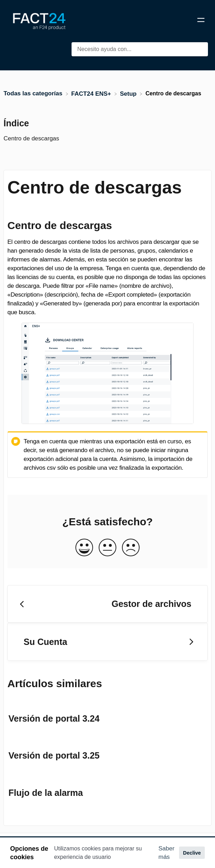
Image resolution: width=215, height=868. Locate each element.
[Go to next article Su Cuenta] (107, 642)
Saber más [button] (167, 853)
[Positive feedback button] (84, 548)
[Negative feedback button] (131, 548)
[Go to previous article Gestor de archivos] (107, 604)
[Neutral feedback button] (107, 548)
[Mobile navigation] (201, 21)
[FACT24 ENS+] (92, 93)
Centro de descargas (31, 138)
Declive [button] (192, 853)
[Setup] (129, 93)
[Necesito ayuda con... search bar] (140, 49)
